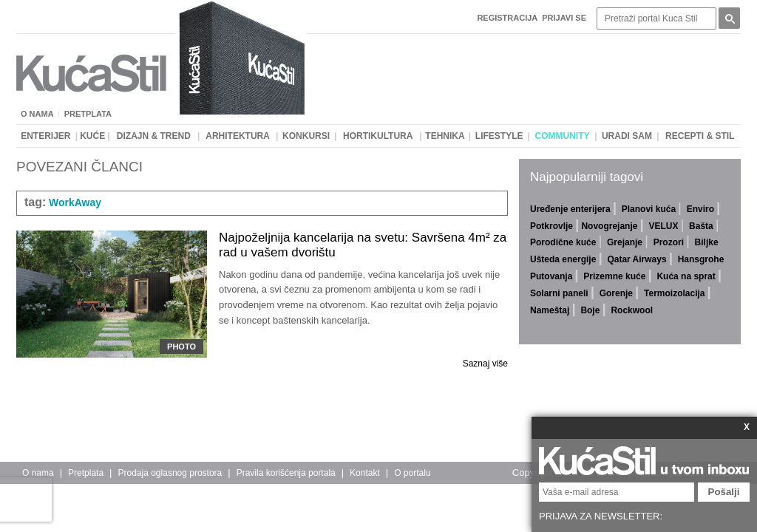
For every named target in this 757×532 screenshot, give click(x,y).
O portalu (412, 473)
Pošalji (724, 492)
